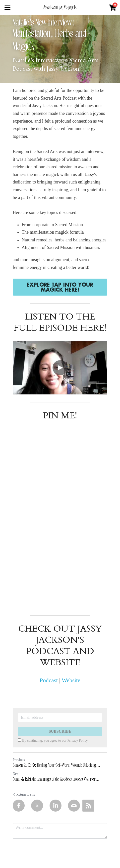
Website (71, 680)
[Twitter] (37, 806)
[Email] (74, 806)
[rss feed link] (88, 806)
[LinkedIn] (56, 806)
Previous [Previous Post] (19, 760)
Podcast (49, 680)
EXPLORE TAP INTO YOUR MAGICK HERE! (60, 287)
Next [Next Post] (16, 774)
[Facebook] (19, 806)
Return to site (24, 794)
